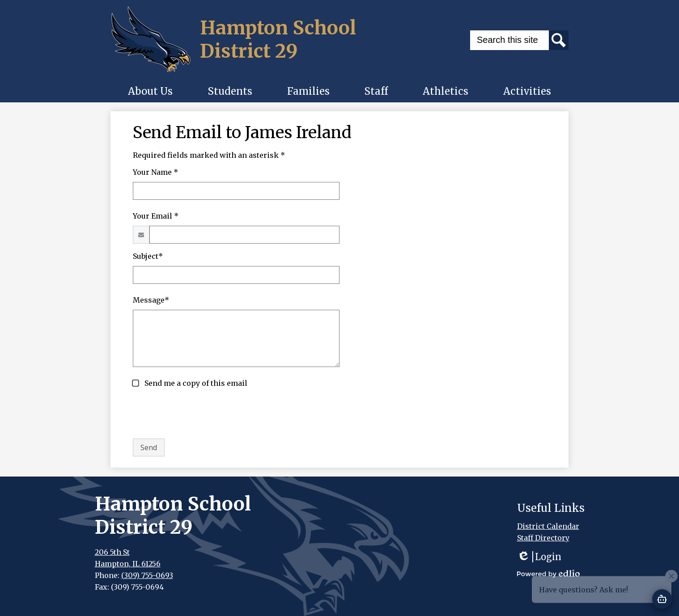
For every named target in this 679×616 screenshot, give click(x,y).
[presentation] (201, 414)
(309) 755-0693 (147, 575)
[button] (150, 91)
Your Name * (155, 172)
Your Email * (156, 216)
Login (539, 557)
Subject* (148, 256)
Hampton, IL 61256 (128, 564)
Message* (151, 300)
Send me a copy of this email (195, 383)
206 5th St (112, 552)
